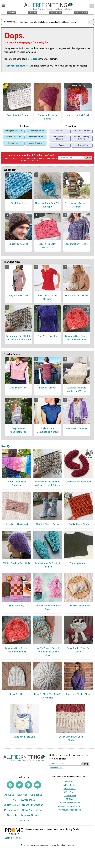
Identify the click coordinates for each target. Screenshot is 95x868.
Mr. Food (70, 799)
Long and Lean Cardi (18, 295)
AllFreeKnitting (70, 789)
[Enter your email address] (65, 764)
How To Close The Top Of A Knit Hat (47, 696)
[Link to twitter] (19, 785)
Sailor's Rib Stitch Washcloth (47, 246)
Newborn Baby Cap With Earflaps (47, 205)
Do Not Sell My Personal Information (23, 805)
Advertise (22, 795)
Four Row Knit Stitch (17, 115)
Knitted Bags (13, 143)
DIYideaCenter (70, 796)
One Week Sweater (47, 336)
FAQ (14, 800)
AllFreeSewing (70, 792)
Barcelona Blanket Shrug (79, 694)
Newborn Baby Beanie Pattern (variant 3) (77, 338)
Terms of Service (30, 815)
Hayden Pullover (47, 388)
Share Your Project (32, 810)
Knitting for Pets (82, 145)
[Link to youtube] (37, 785)
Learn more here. (13, 838)
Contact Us (36, 795)
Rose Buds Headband (17, 524)
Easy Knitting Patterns (35, 131)
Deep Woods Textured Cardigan (77, 205)
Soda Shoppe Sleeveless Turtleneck (47, 430)
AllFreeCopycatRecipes (70, 803)
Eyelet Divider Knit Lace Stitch (71, 739)
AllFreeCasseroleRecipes (70, 810)
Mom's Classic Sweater (77, 295)
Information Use (33, 160)
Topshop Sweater (79, 563)
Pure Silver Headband (79, 606)
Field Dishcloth (18, 203)
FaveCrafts (70, 782)
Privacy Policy (12, 810)
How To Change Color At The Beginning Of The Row (47, 652)
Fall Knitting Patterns (82, 131)
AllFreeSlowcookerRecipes (70, 806)
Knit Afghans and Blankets (60, 138)
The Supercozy (16, 606)
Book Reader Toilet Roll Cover (79, 650)
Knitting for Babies (13, 137)
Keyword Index (27, 800)
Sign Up (88, 158)
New (5, 446)
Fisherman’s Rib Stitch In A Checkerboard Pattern (18, 338)
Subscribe (13, 815)
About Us (9, 795)
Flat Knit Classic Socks (48, 524)
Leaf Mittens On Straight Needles (47, 565)
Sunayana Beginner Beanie (47, 117)
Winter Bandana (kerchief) (17, 563)
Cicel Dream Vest (18, 388)
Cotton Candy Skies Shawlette (16, 483)
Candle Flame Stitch (79, 524)
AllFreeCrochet (70, 785)
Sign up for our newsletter (17, 66)
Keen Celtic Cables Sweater (47, 297)
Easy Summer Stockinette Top (18, 430)
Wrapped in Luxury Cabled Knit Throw (77, 389)
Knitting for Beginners (13, 131)
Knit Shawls (60, 145)
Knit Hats (60, 131)
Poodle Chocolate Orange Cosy (47, 607)
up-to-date (32, 59)
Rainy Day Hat (17, 694)
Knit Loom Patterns (35, 137)
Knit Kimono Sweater (77, 428)
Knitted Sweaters (35, 143)
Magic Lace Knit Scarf (78, 115)
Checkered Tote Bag (24, 737)
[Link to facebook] (10, 785)
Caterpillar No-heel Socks (79, 482)
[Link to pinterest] (28, 785)
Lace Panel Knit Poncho (77, 244)
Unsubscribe (23, 820)
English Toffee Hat (18, 244)
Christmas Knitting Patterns (82, 138)
